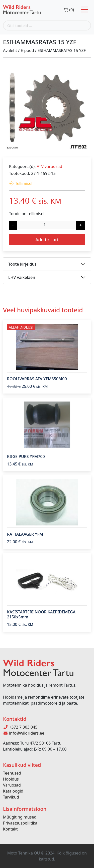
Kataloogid (13, 791)
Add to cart (47, 240)
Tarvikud (11, 797)
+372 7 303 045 (20, 727)
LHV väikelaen (22, 277)
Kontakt (10, 829)
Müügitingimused (20, 817)
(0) (69, 10)
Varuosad (12, 785)
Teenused (12, 773)
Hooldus (11, 779)
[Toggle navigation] (84, 10)
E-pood (27, 50)
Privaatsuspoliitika (20, 823)
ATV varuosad (49, 166)
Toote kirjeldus (22, 264)
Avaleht (10, 50)
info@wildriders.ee (24, 733)
